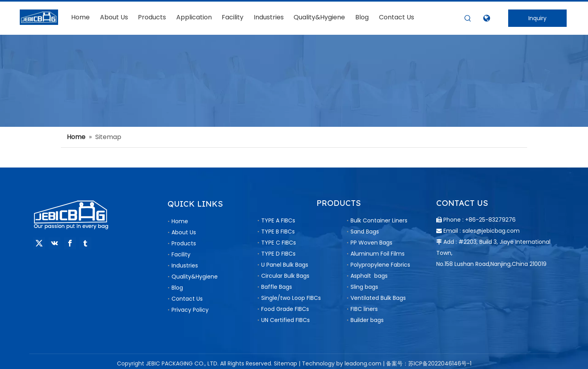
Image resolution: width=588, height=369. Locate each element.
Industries (185, 265)
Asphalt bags (369, 276)
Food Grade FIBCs (285, 309)
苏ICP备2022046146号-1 (440, 363)
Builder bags (367, 320)
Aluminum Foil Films (378, 254)
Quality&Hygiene (195, 277)
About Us (184, 232)
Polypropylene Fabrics (380, 265)
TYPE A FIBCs (278, 220)
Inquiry (537, 18)
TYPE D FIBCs (278, 254)
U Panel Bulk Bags (285, 265)
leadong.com (363, 363)
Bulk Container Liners (379, 220)
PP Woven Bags (371, 243)
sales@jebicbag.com (491, 231)
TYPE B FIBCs (278, 232)
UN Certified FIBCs (286, 320)
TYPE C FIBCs (279, 243)
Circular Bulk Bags (285, 276)
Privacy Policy (190, 310)
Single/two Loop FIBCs (291, 298)
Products (184, 243)
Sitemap (286, 363)
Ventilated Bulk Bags (378, 298)
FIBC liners (364, 309)
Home (180, 221)
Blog (177, 288)
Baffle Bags (277, 287)
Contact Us (187, 299)
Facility (181, 254)
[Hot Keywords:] (468, 19)
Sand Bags (365, 232)
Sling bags (364, 287)
